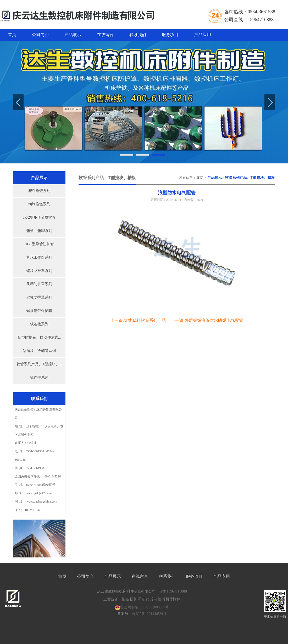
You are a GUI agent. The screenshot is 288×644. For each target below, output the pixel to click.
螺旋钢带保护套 (39, 311)
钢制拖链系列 (39, 204)
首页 (12, 35)
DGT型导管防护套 (39, 244)
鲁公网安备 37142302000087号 (142, 607)
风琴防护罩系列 (39, 284)
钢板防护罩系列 (39, 271)
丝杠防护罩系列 (39, 297)
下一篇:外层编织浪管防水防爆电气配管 (207, 320)
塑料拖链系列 (39, 191)
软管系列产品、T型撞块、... (39, 364)
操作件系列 (39, 377)
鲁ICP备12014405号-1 (149, 614)
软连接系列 (39, 324)
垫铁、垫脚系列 (39, 231)
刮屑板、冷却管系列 (39, 351)
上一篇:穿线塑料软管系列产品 (138, 320)
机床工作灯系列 (39, 257)
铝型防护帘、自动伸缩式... (39, 337)
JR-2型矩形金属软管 (39, 217)
